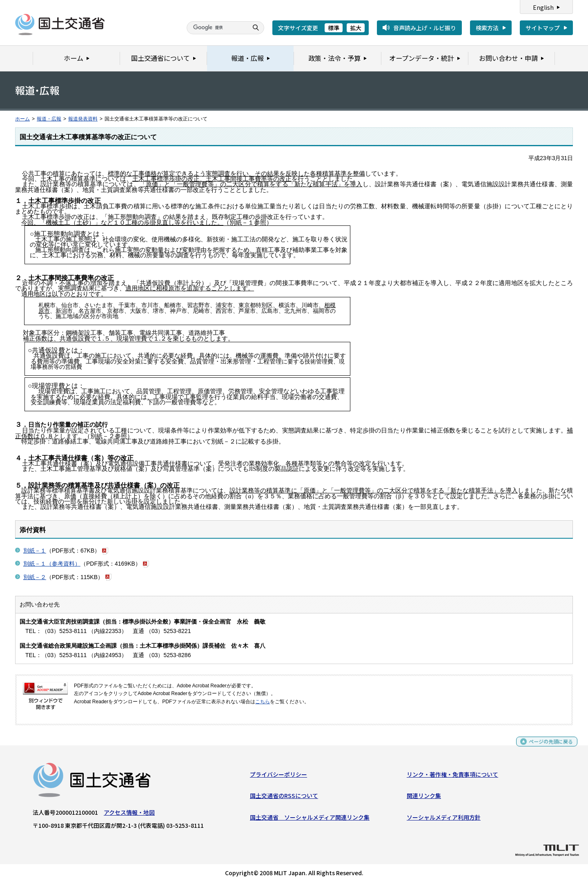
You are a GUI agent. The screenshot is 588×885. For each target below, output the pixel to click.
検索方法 (487, 28)
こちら (263, 702)
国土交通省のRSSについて (284, 798)
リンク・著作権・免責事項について (452, 776)
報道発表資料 (83, 119)
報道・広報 (49, 119)
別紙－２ (35, 577)
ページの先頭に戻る (548, 747)
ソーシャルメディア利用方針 (444, 819)
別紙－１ (35, 551)
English (543, 7)
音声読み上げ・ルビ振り (425, 28)
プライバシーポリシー (278, 776)
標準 (334, 28)
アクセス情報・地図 (129, 814)
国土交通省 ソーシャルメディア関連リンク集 (310, 819)
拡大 (356, 28)
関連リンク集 (424, 798)
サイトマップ (543, 28)
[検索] (216, 28)
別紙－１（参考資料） (52, 564)
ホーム (22, 119)
